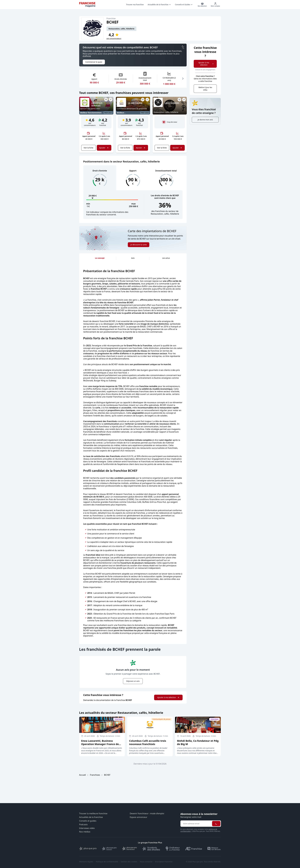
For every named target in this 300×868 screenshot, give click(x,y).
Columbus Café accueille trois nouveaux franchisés (148, 742)
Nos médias (85, 832)
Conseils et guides (88, 821)
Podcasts (83, 825)
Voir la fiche (88, 148)
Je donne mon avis (205, 120)
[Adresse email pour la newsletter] (196, 824)
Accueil (83, 775)
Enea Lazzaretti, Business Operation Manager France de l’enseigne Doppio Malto (100, 744)
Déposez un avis (133, 681)
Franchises (95, 775)
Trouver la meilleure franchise (93, 814)
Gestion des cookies (129, 862)
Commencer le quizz (94, 62)
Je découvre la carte (139, 245)
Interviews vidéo (87, 828)
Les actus (166, 258)
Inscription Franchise (164, 862)
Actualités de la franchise (91, 817)
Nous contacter (146, 862)
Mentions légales (86, 862)
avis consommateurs (114, 39)
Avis (133, 258)
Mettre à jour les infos (205, 89)
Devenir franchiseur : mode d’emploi (147, 814)
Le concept (100, 258)
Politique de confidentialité (107, 862)
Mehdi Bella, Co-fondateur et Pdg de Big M (198, 742)
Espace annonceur (139, 817)
